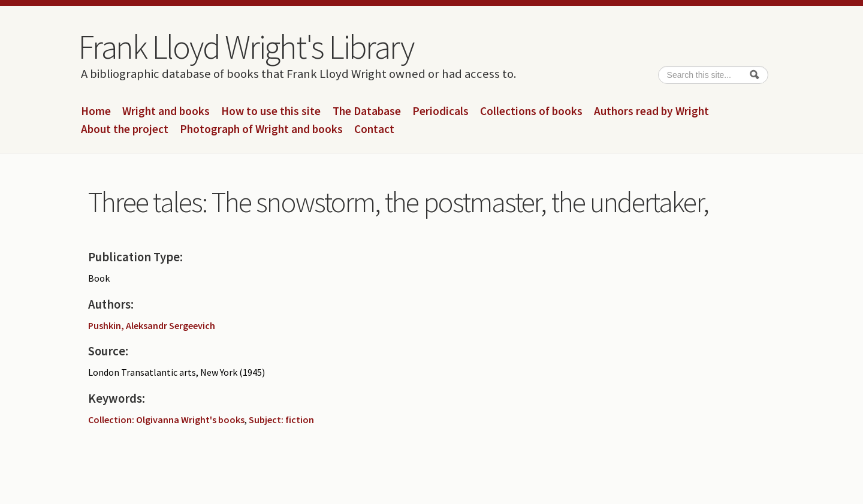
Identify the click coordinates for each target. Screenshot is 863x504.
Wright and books (166, 111)
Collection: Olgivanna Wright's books (166, 420)
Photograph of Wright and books (261, 129)
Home (96, 111)
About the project (125, 129)
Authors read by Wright (651, 111)
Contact (374, 129)
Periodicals (440, 111)
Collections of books (531, 111)
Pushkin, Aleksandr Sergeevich (152, 325)
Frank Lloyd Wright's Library (246, 47)
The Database (367, 111)
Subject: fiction (281, 420)
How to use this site (271, 111)
